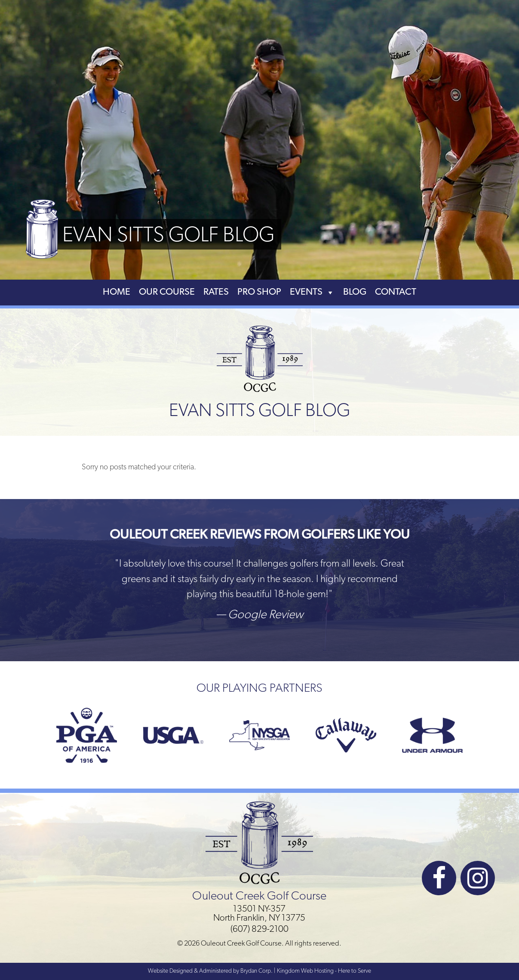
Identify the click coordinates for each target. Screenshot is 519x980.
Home (117, 292)
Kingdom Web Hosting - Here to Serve (324, 971)
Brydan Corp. (256, 971)
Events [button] (312, 293)
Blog (355, 292)
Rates (216, 292)
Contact (396, 292)
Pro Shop (259, 292)
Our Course (167, 292)
